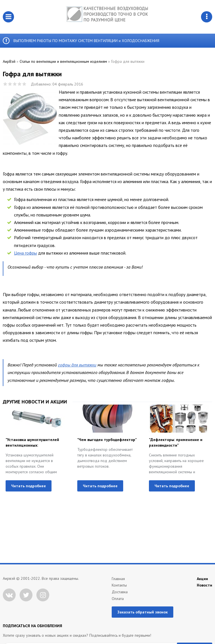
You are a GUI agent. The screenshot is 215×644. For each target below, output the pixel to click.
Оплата (118, 599)
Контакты (119, 585)
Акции (202, 579)
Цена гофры (25, 253)
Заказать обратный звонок (142, 612)
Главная (118, 579)
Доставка (120, 592)
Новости (205, 585)
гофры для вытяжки (77, 365)
